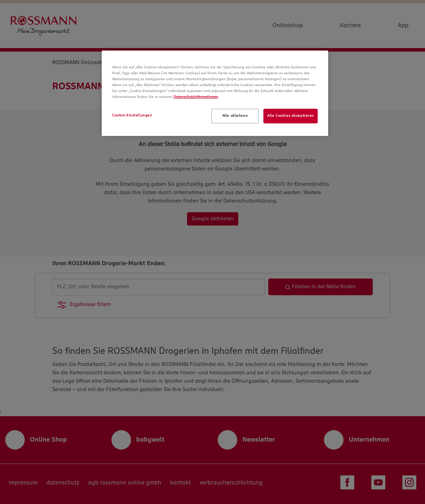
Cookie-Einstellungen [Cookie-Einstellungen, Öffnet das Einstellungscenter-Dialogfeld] (132, 115)
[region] (215, 93)
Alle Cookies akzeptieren (291, 116)
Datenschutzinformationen (196, 97)
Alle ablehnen (235, 116)
